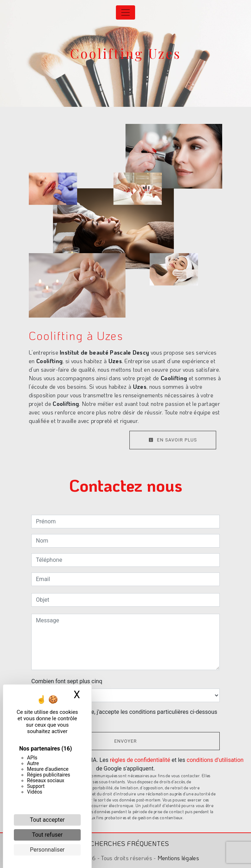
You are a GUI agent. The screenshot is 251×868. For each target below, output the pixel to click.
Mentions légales (178, 858)
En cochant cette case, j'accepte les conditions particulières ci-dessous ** (128, 716)
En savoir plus (173, 440)
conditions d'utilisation (215, 760)
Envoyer (125, 741)
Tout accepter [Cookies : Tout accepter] (47, 820)
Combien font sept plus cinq (67, 681)
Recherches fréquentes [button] (125, 843)
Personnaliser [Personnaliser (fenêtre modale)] (47, 850)
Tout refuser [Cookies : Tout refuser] (47, 835)
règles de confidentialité (140, 760)
